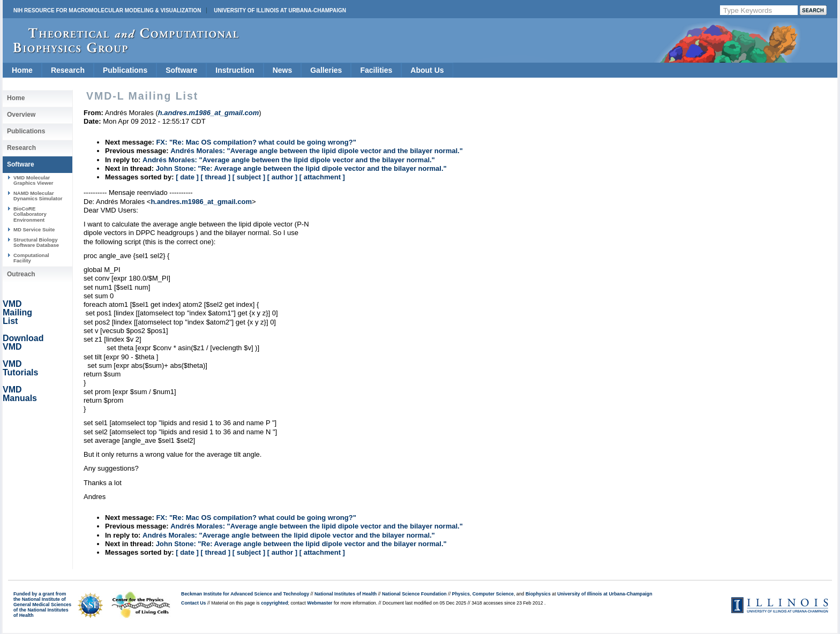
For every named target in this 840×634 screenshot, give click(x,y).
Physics (461, 594)
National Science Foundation (414, 594)
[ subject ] (249, 177)
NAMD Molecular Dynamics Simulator (38, 196)
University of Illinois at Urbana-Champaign (280, 10)
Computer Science (493, 594)
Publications (125, 70)
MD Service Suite (34, 229)
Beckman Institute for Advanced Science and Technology (245, 594)
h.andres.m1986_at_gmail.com (201, 202)
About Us (427, 70)
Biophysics (538, 594)
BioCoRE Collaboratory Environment (30, 214)
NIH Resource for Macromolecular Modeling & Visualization (107, 10)
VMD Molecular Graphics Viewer (33, 180)
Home (22, 70)
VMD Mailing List (17, 312)
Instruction (235, 70)
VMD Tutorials (20, 368)
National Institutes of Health (346, 594)
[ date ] (187, 177)
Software (181, 70)
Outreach (21, 274)
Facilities (376, 70)
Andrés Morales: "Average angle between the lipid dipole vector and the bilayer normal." (317, 151)
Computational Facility (31, 258)
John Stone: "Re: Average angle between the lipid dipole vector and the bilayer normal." (301, 168)
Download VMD (23, 342)
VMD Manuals (20, 394)
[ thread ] (215, 177)
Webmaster (320, 603)
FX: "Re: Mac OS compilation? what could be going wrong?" (256, 142)
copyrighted (274, 603)
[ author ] (282, 177)
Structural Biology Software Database (36, 242)
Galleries (326, 70)
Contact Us (193, 603)
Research (68, 70)
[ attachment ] (322, 177)
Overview (21, 115)
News (283, 70)
